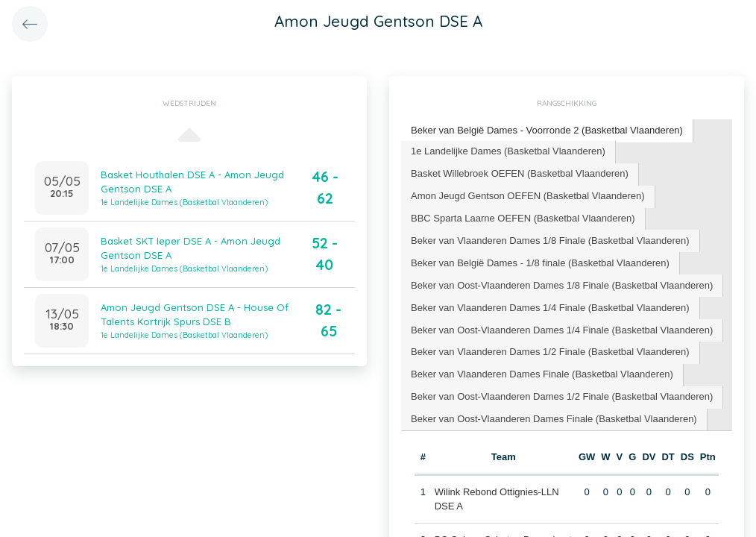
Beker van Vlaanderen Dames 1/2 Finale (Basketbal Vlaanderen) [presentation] (550, 352)
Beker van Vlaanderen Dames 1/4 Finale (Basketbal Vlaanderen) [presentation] (550, 308)
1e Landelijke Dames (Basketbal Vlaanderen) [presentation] (508, 151)
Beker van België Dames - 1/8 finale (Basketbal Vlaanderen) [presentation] (540, 263)
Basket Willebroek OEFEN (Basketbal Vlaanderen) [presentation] (520, 173)
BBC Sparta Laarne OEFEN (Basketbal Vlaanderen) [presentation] (523, 218)
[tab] (547, 131)
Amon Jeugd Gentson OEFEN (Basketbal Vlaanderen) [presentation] (528, 196)
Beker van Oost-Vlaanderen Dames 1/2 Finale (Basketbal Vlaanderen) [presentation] (562, 396)
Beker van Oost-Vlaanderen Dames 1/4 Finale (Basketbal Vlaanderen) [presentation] (562, 330)
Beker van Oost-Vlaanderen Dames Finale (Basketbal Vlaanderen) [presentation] (554, 419)
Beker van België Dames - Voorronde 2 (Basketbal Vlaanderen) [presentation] (547, 130)
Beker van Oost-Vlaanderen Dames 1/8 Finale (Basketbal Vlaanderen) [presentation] (562, 285)
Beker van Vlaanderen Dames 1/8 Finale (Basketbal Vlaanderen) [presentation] (550, 241)
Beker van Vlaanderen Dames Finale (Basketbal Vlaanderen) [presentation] (542, 374)
